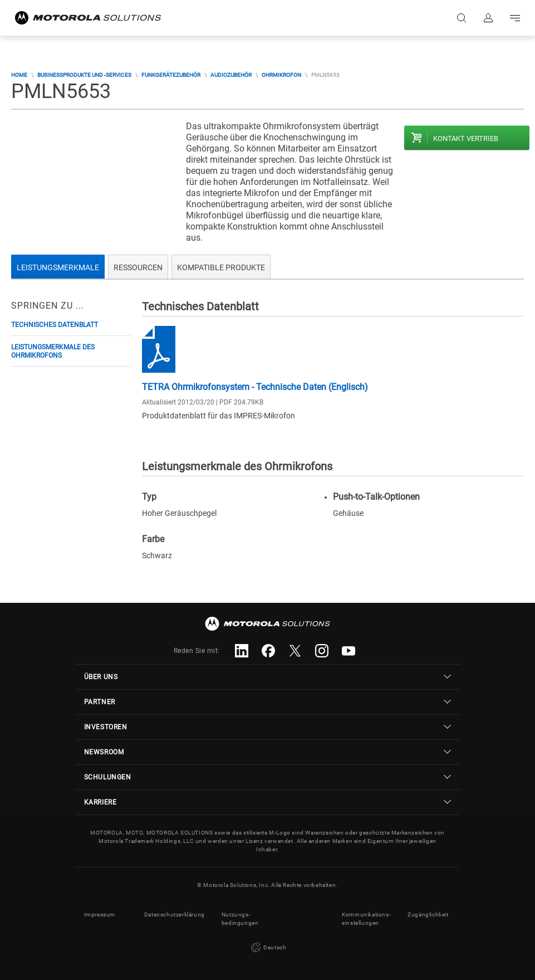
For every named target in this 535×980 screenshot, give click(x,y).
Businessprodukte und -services (84, 75)
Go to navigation (515, 18)
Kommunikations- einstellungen (366, 919)
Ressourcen (138, 267)
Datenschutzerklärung (175, 915)
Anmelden (488, 18)
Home (19, 75)
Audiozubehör (231, 75)
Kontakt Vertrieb (466, 138)
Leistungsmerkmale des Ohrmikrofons (53, 351)
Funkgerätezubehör (171, 75)
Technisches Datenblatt (55, 325)
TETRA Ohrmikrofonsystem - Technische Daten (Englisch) (255, 387)
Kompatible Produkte (221, 267)
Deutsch (268, 948)
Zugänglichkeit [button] (428, 915)
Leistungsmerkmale (58, 267)
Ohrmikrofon (281, 75)
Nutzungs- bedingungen (240, 919)
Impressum (100, 915)
